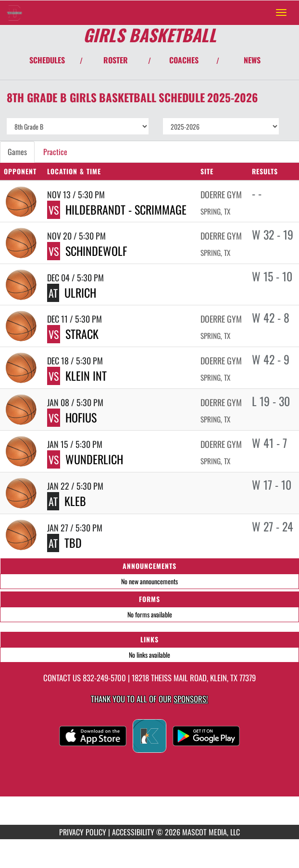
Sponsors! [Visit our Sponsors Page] (191, 699)
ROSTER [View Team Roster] (116, 60)
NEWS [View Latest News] (252, 60)
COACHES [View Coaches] (184, 60)
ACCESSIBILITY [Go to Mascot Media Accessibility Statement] (133, 832)
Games (17, 152)
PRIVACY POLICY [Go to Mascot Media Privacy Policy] (83, 832)
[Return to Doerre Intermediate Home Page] (14, 12)
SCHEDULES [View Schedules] (47, 60)
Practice (55, 152)
